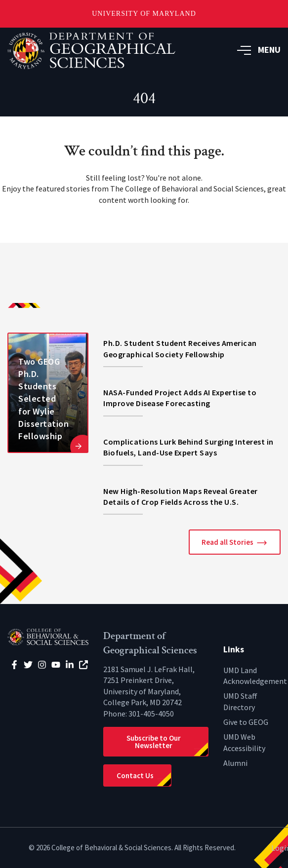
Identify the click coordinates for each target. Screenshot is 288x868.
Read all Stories (227, 542)
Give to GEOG (246, 722)
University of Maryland (144, 14)
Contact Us (135, 775)
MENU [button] (259, 50)
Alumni (235, 763)
